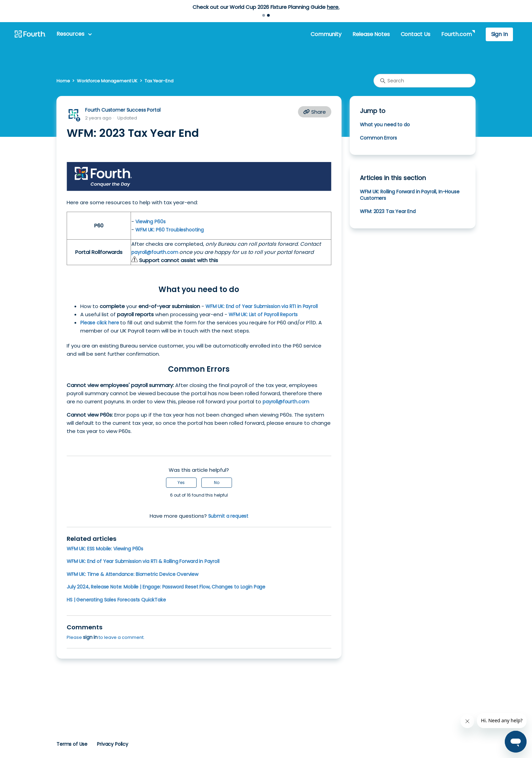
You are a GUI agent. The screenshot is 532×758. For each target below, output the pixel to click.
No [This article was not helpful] (217, 482)
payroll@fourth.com (155, 252)
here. (333, 7)
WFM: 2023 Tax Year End (388, 211)
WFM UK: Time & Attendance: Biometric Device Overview (132, 574)
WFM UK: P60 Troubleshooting (170, 230)
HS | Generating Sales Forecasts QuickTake (116, 600)
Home (63, 81)
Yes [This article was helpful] (181, 482)
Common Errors (378, 138)
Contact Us (415, 34)
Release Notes (371, 34)
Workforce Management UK (107, 81)
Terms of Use (72, 744)
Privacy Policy (113, 744)
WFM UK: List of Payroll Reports (263, 315)
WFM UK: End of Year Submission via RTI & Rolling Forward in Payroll (143, 561)
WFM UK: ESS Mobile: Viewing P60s (105, 549)
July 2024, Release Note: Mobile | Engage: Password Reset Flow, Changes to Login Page (166, 587)
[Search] (425, 81)
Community (326, 34)
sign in (90, 637)
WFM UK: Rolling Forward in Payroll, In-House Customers (410, 195)
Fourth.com (456, 34)
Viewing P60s (150, 222)
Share (315, 112)
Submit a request (228, 516)
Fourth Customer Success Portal (123, 110)
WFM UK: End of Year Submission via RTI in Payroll (261, 306)
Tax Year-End (159, 81)
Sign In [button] (500, 34)
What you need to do (385, 125)
